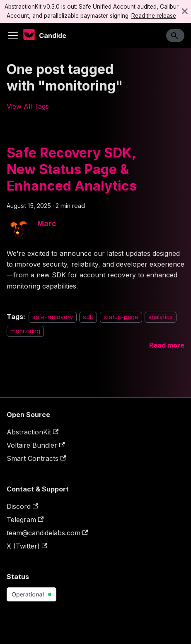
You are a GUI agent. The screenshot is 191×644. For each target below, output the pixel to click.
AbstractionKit (33, 432)
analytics (161, 317)
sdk (88, 317)
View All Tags (28, 106)
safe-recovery (53, 317)
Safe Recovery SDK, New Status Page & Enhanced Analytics (72, 169)
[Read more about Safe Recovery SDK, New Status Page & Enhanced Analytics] (167, 345)
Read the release (154, 16)
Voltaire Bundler (36, 445)
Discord (22, 506)
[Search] (175, 36)
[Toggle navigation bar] (13, 36)
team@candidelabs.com (47, 533)
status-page (121, 317)
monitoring (25, 331)
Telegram (25, 520)
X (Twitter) (27, 546)
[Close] (185, 11)
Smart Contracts (36, 458)
